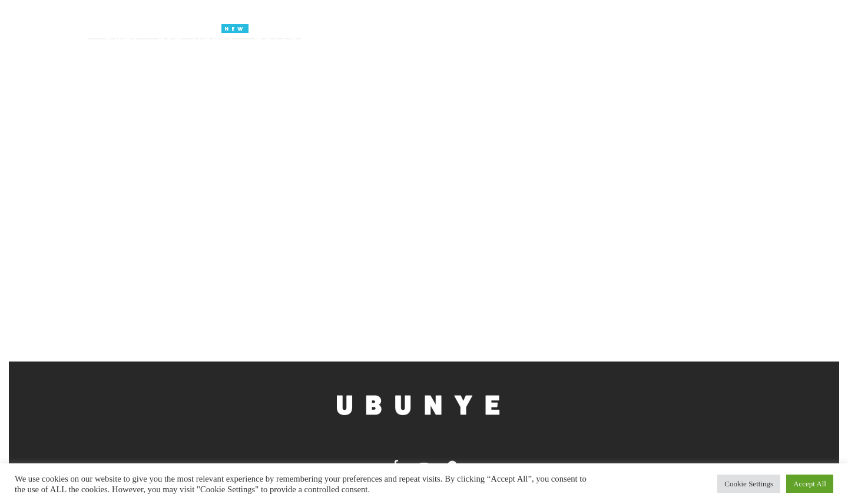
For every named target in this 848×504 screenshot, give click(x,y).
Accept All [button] (810, 484)
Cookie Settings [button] (749, 484)
